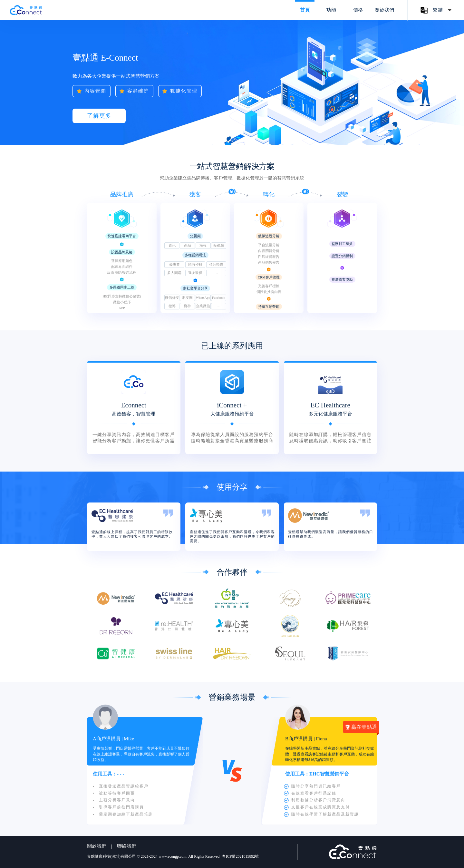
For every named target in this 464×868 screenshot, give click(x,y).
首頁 (305, 10)
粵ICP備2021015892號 (241, 856)
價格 (358, 10)
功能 (331, 10)
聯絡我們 (127, 846)
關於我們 (384, 10)
